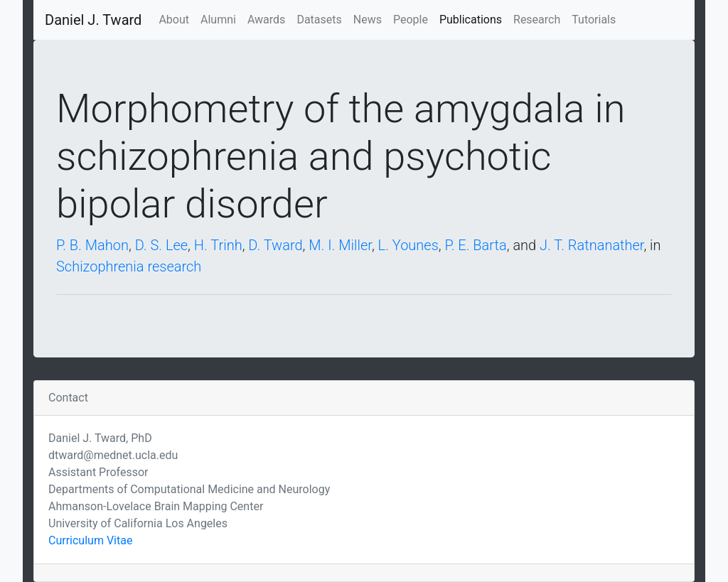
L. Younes (408, 245)
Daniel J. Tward (93, 20)
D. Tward (275, 245)
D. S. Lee (161, 245)
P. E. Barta (476, 245)
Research (537, 20)
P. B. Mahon (92, 245)
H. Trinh (218, 245)
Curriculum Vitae (90, 540)
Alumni (218, 20)
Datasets (319, 20)
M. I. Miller (340, 245)
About (174, 20)
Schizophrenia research (129, 266)
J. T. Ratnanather (591, 245)
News (368, 20)
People (411, 20)
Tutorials (594, 20)
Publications (471, 20)
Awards (266, 20)
